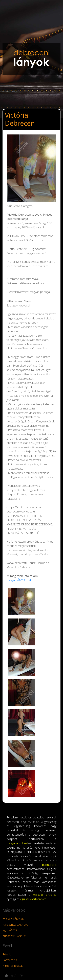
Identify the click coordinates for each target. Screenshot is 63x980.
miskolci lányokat (45, 895)
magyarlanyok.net (17, 843)
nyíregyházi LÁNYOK (15, 925)
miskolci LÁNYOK (13, 919)
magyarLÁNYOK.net (19, 580)
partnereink (49, 865)
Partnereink (10, 960)
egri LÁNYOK (10, 930)
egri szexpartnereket (33, 899)
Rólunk (7, 954)
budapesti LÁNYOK (14, 936)
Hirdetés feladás (13, 966)
